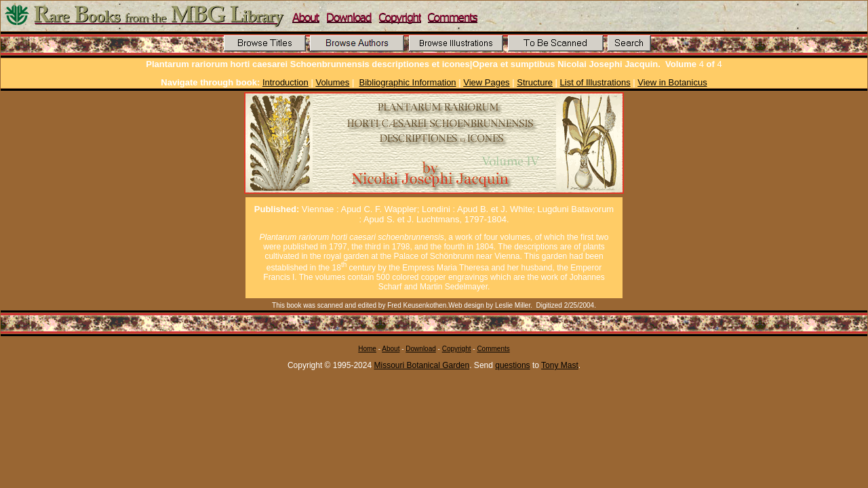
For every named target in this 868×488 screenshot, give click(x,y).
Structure (535, 82)
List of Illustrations (595, 82)
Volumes (332, 82)
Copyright (457, 349)
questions (512, 365)
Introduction (285, 82)
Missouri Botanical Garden (421, 365)
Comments (493, 349)
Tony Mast (560, 365)
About (391, 349)
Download (420, 349)
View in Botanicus (672, 82)
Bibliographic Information (408, 82)
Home (367, 349)
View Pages (486, 82)
